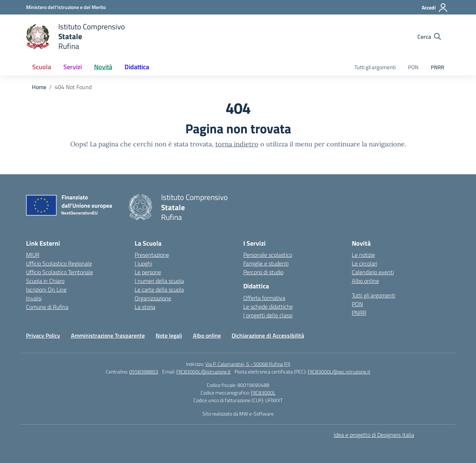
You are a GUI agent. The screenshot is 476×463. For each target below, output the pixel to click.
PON (413, 67)
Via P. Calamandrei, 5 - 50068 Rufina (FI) (248, 364)
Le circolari (365, 263)
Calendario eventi (373, 272)
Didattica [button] (137, 67)
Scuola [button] (42, 67)
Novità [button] (103, 67)
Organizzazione (153, 298)
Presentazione (152, 255)
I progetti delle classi (268, 315)
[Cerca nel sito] (429, 37)
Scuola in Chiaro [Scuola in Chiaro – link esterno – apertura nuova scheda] (45, 281)
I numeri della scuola (159, 281)
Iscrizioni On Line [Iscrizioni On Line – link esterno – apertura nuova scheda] (46, 289)
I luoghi (143, 263)
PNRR (437, 67)
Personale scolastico (268, 255)
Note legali (169, 335)
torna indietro (237, 144)
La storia (145, 307)
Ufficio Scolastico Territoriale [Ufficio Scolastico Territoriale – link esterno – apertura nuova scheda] (60, 272)
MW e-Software (256, 414)
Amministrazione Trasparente (108, 335)
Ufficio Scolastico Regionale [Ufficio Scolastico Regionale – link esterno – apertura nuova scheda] (59, 263)
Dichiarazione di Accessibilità (268, 335)
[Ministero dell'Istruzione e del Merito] (66, 7)
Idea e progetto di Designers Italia (374, 435)
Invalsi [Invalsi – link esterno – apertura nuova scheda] (34, 298)
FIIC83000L (263, 393)
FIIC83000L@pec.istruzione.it (339, 372)
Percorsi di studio (263, 272)
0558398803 (144, 372)
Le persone (148, 272)
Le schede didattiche (268, 306)
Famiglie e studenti (266, 263)
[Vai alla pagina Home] (39, 87)
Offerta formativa (264, 298)
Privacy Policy (43, 335)
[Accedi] (435, 8)
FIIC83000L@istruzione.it (203, 372)
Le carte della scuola (159, 289)
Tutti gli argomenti (375, 67)
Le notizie (363, 255)
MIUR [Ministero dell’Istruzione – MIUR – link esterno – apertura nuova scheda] (33, 255)
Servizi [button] (73, 67)
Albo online (365, 281)
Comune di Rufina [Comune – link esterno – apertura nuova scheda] (47, 307)
